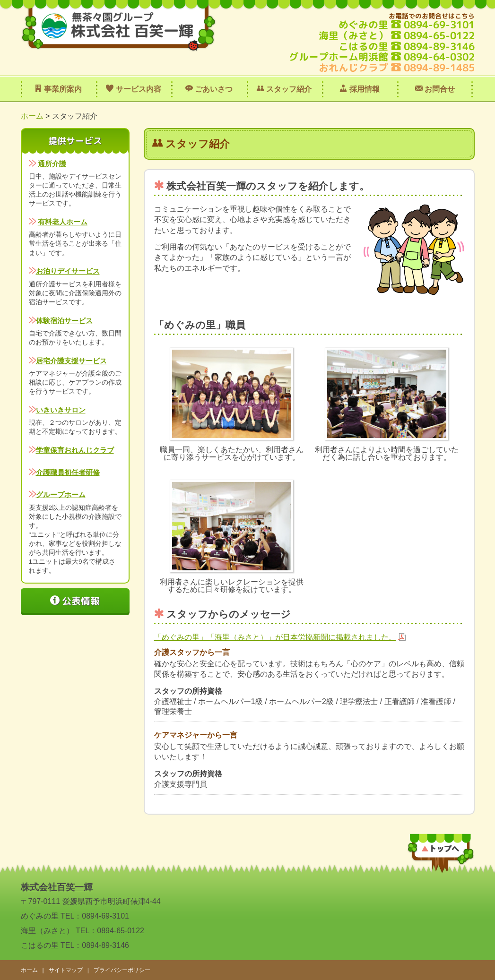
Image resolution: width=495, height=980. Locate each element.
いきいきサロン (61, 410)
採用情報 (359, 89)
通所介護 (52, 164)
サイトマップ (66, 970)
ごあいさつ (209, 89)
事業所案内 (58, 89)
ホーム (32, 116)
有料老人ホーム (63, 222)
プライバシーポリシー (122, 970)
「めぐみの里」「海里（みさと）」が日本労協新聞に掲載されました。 (275, 637)
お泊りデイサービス (68, 271)
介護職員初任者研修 (68, 472)
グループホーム (61, 494)
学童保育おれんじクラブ (75, 450)
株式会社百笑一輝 (57, 887)
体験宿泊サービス (64, 321)
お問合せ (435, 89)
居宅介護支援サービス (71, 361)
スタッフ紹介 (284, 89)
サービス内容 (133, 89)
